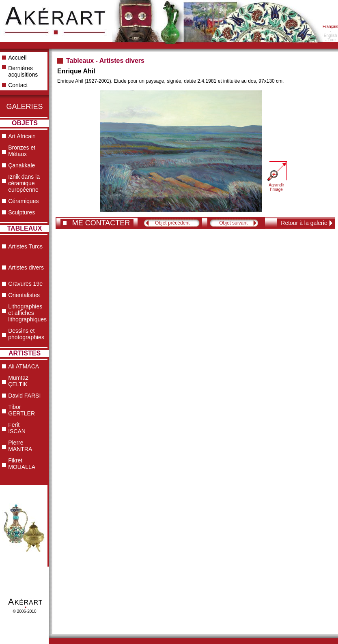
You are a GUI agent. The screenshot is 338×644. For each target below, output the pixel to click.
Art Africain (22, 136)
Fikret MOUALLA (22, 464)
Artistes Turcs (25, 246)
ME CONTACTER (101, 223)
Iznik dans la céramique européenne (24, 183)
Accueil (17, 58)
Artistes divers (26, 267)
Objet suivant (233, 223)
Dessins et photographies (26, 334)
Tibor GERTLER (22, 410)
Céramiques (23, 201)
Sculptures (22, 212)
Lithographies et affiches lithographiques (27, 313)
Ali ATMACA (24, 366)
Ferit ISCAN (17, 428)
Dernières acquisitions (23, 71)
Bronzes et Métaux (22, 151)
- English (330, 33)
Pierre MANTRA (20, 446)
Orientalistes (24, 295)
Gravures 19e (25, 284)
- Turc (330, 40)
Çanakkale (22, 165)
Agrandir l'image (276, 187)
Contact (18, 85)
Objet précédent (172, 223)
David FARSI (24, 396)
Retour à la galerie (304, 223)
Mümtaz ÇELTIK (18, 381)
